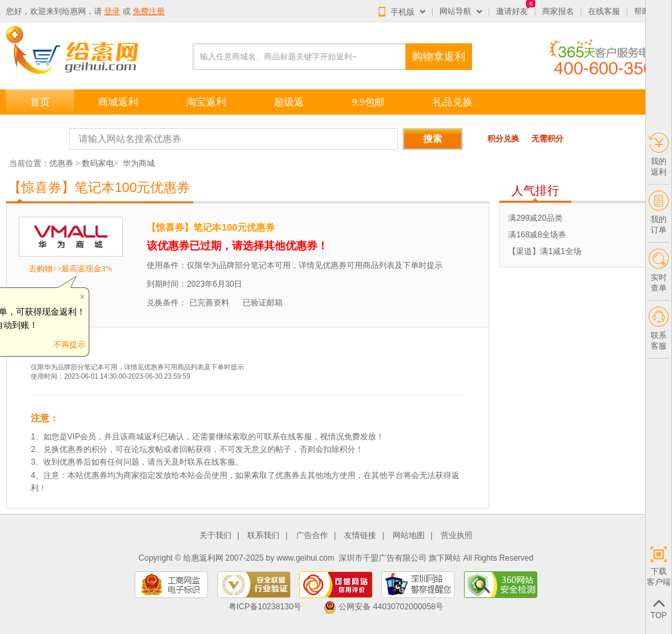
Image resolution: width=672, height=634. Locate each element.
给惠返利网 (203, 558)
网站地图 (409, 536)
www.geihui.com (306, 558)
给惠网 (74, 11)
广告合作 (312, 536)
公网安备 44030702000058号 (383, 607)
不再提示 (69, 345)
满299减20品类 (535, 218)
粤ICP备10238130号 (265, 607)
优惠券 (61, 163)
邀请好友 (512, 11)
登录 (112, 11)
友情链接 (360, 536)
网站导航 (455, 11)
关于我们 (215, 536)
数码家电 (98, 163)
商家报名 (558, 11)
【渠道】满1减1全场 (544, 251)
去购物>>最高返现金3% (71, 269)
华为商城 (139, 163)
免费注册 (149, 11)
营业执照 (457, 536)
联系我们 (263, 536)
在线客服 (604, 11)
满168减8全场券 (537, 235)
